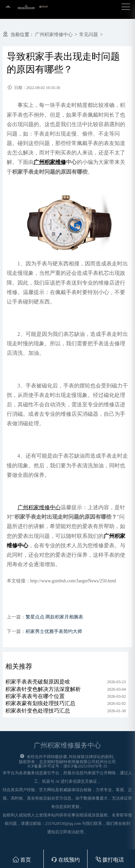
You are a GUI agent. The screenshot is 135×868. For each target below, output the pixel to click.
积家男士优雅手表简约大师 (54, 631)
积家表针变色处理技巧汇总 (38, 711)
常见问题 (89, 35)
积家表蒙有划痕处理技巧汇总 (40, 703)
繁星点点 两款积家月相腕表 (54, 617)
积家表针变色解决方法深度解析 (43, 689)
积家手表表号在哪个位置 (35, 696)
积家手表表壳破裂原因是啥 (38, 682)
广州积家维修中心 (54, 35)
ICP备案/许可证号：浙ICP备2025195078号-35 (67, 766)
